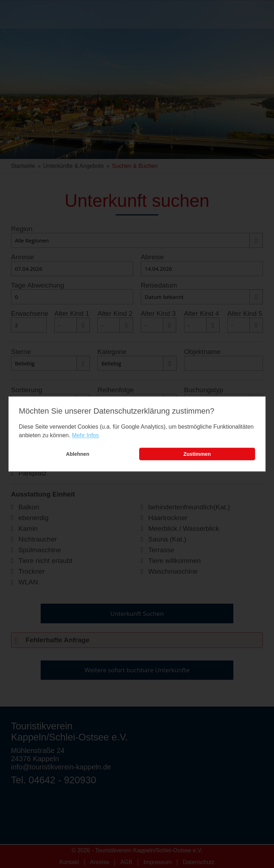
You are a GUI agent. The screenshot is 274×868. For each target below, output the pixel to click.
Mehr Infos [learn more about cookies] (85, 435)
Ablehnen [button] (78, 454)
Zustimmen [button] (197, 454)
